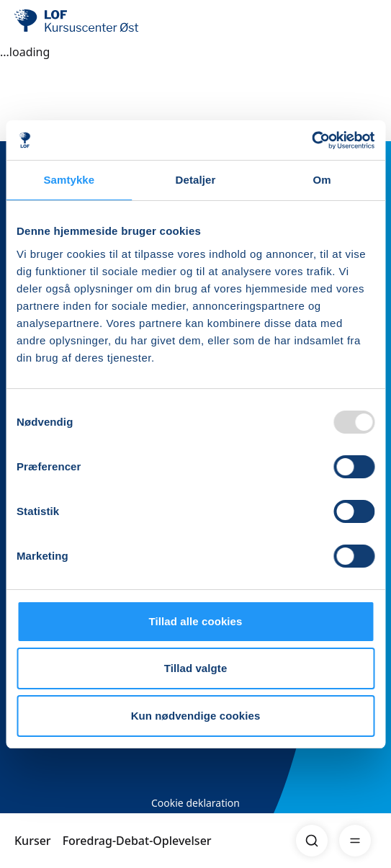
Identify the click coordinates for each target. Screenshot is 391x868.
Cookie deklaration (195, 803)
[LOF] (87, 22)
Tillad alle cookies (195, 621)
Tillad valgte (196, 668)
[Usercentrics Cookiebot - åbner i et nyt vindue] (311, 140)
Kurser (33, 841)
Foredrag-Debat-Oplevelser (137, 841)
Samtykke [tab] (69, 180)
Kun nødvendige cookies (196, 716)
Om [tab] (322, 180)
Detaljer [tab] (196, 180)
